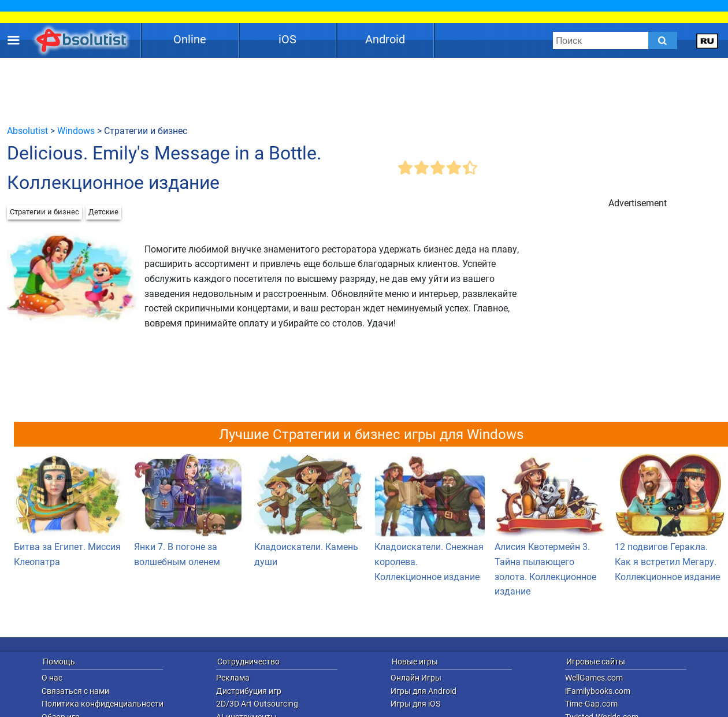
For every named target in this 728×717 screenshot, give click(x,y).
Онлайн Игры (416, 678)
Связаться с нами (75, 691)
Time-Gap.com (591, 704)
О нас (52, 678)
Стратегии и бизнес (44, 212)
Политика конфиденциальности (103, 704)
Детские (103, 212)
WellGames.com (594, 678)
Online (190, 39)
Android (385, 39)
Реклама (233, 678)
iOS (287, 39)
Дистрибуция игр (249, 691)
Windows (76, 131)
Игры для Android (424, 691)
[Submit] (663, 40)
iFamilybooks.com (598, 691)
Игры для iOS (415, 704)
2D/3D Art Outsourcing (257, 704)
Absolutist (27, 131)
